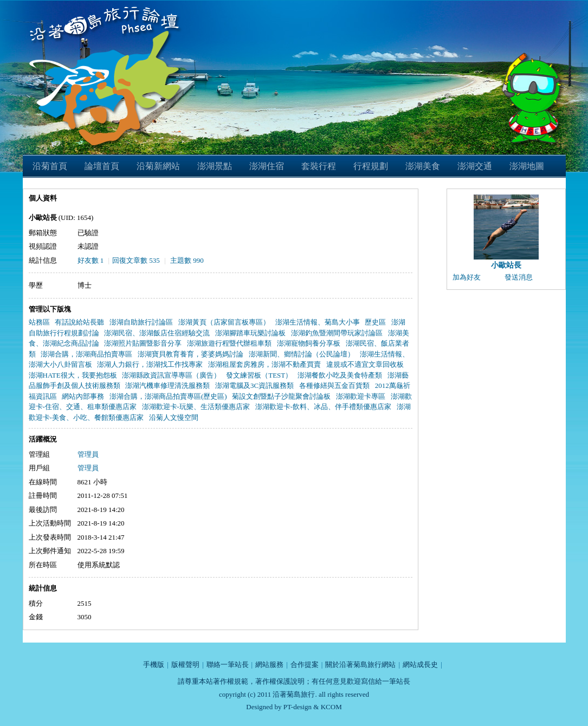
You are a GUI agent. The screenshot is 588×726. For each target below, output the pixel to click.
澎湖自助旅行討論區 (141, 322)
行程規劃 (371, 166)
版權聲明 (185, 665)
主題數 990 (187, 260)
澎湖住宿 (267, 166)
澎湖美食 (423, 166)
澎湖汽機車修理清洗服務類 (167, 385)
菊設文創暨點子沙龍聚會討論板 (281, 396)
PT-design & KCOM (313, 707)
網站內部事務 (83, 396)
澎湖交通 (475, 166)
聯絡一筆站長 (228, 665)
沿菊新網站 (158, 166)
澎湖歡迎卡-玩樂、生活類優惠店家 (196, 407)
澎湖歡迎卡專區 (361, 396)
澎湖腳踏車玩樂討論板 (250, 333)
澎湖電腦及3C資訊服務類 (254, 385)
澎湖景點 (215, 166)
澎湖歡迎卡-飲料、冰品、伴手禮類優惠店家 (323, 407)
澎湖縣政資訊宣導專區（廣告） (171, 375)
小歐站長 (506, 265)
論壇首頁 (102, 166)
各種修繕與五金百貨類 (334, 385)
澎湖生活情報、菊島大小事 (318, 322)
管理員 (88, 454)
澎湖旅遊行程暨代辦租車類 (229, 343)
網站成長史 (420, 665)
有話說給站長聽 (79, 322)
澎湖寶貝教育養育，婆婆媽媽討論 (190, 354)
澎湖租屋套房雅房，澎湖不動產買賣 (264, 364)
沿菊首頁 (50, 166)
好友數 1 (91, 260)
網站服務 (269, 665)
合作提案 (305, 665)
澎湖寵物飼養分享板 (309, 343)
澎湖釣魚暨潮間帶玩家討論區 (337, 333)
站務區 (39, 322)
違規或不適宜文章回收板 (365, 364)
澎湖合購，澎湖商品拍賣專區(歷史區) (168, 396)
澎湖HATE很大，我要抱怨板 (73, 375)
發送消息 (519, 277)
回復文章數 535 (136, 260)
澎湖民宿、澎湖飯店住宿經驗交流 (157, 333)
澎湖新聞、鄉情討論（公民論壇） (302, 354)
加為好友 (467, 277)
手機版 (154, 665)
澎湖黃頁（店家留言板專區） (224, 322)
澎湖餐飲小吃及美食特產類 (340, 375)
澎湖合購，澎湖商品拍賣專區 (86, 354)
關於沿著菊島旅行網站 (360, 665)
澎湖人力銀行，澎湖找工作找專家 (150, 364)
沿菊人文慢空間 (174, 417)
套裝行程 (319, 166)
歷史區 (375, 322)
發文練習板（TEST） (259, 375)
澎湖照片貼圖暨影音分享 (143, 343)
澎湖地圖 (527, 166)
